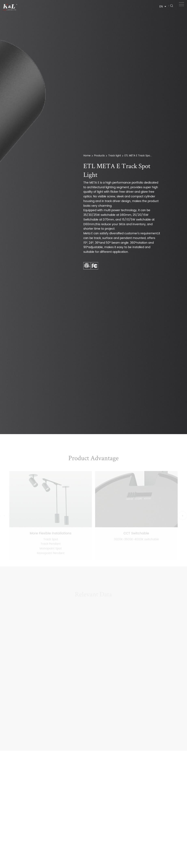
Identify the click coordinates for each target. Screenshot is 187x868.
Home (87, 157)
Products (99, 157)
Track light (115, 157)
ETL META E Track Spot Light (138, 157)
